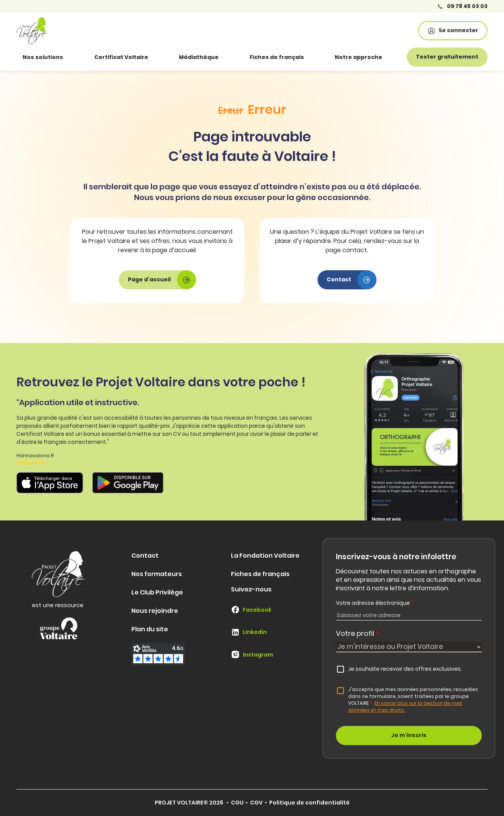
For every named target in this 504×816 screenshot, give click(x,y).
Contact (145, 556)
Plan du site (150, 629)
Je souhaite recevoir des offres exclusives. (405, 669)
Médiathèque (199, 57)
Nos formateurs (157, 574)
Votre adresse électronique (375, 603)
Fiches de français (277, 57)
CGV (256, 803)
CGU (237, 803)
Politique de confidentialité (309, 803)
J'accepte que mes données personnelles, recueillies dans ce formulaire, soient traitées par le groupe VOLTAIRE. (413, 700)
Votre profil (358, 633)
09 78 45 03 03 (462, 6)
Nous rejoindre (155, 611)
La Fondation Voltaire (265, 556)
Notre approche (358, 57)
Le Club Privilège (157, 592)
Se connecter (453, 30)
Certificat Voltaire (121, 57)
